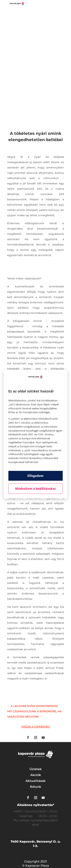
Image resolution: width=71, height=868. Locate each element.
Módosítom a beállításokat (35, 489)
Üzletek (36, 769)
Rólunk (35, 787)
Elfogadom (35, 476)
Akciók (36, 775)
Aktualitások (35, 781)
